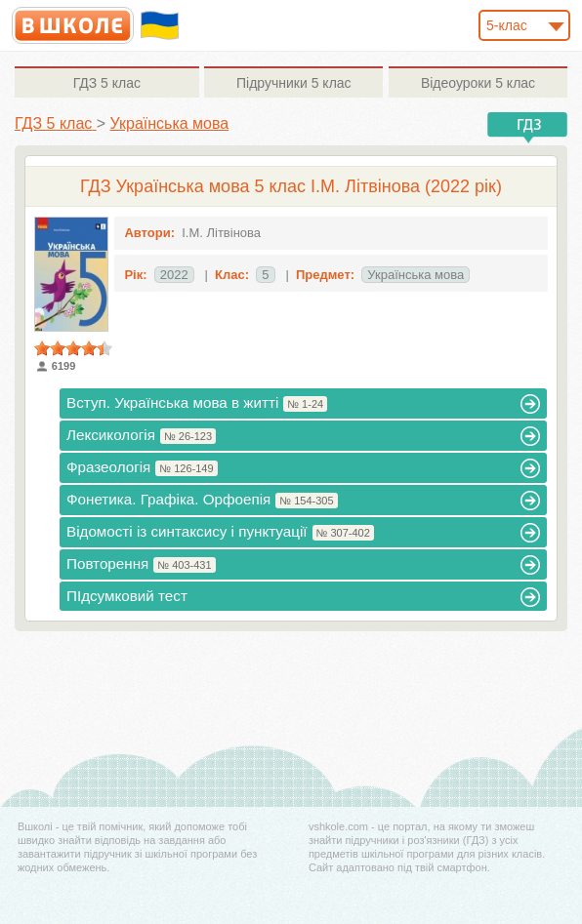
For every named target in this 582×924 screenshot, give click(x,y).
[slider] (73, 348)
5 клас (107, 83)
